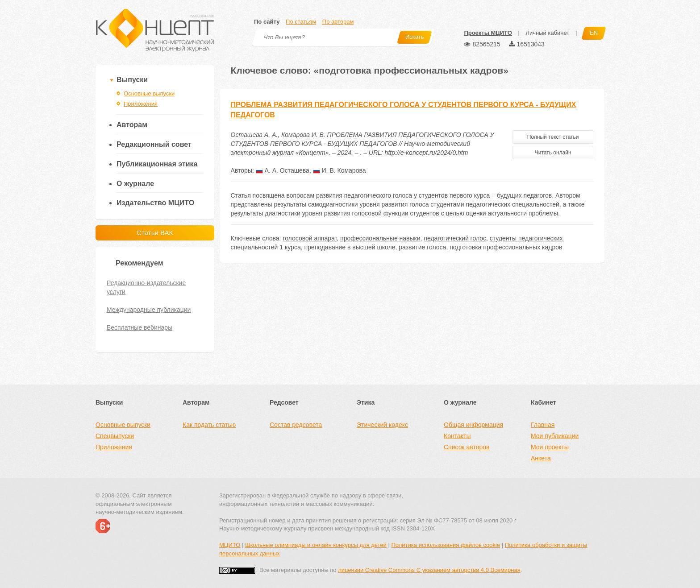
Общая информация (473, 425)
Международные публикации (149, 310)
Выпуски (132, 80)
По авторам (338, 22)
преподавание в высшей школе (350, 247)
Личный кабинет (547, 33)
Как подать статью (209, 425)
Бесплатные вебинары (140, 327)
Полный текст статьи (553, 137)
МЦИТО (230, 545)
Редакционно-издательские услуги (146, 287)
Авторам (132, 125)
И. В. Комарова (340, 170)
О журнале (135, 184)
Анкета (541, 458)
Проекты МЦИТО (488, 33)
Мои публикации (555, 436)
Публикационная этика (157, 164)
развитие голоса (422, 247)
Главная (543, 425)
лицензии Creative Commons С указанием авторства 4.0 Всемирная (429, 570)
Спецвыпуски (115, 436)
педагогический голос (455, 238)
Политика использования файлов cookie (446, 545)
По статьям (301, 22)
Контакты (457, 436)
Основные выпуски (149, 93)
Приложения (141, 104)
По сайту (267, 22)
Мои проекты (550, 447)
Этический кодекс (382, 425)
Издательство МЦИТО (155, 203)
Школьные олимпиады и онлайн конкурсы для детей (316, 545)
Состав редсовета (296, 425)
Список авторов (467, 447)
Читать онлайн (553, 153)
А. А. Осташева (283, 170)
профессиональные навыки (380, 238)
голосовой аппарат (310, 238)
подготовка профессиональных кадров (506, 247)
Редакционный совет (154, 144)
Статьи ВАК (155, 233)
